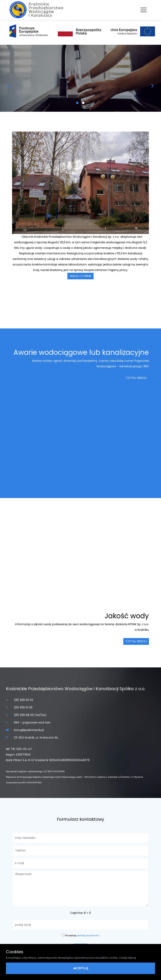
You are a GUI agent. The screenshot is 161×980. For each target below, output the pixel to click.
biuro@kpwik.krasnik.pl (29, 730)
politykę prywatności (88, 935)
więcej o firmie (81, 276)
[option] (80, 78)
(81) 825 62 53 (23, 700)
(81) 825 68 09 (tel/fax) (30, 715)
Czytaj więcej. (128, 958)
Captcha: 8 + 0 (80, 913)
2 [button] (83, 105)
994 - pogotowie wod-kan (32, 722)
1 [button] (78, 105)
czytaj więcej (136, 378)
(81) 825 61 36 (23, 707)
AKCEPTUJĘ (81, 968)
